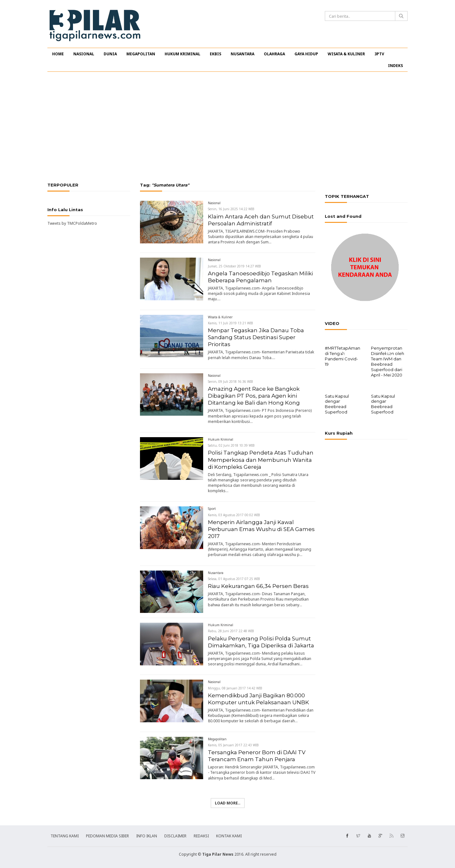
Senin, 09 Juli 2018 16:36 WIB (231, 382)
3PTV (379, 54)
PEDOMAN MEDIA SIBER (107, 836)
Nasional (214, 203)
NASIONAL (84, 54)
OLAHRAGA (274, 54)
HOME (58, 54)
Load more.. (228, 803)
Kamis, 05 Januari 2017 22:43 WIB (233, 745)
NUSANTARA (243, 54)
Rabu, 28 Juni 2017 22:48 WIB (231, 631)
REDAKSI (201, 836)
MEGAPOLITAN (141, 54)
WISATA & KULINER (346, 54)
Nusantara (216, 573)
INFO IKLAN (147, 836)
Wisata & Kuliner (220, 317)
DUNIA (110, 54)
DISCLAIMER (175, 836)
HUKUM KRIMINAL (182, 54)
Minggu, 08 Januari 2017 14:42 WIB (235, 688)
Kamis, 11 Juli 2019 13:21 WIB (231, 323)
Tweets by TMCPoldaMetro (72, 223)
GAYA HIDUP (306, 54)
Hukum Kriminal (221, 439)
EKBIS (215, 54)
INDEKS (395, 66)
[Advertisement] (227, 127)
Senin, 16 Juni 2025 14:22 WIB (231, 209)
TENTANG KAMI (65, 836)
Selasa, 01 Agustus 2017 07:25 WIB (234, 579)
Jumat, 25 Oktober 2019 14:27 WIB (234, 266)
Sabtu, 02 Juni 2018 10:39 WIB (231, 445)
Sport (212, 509)
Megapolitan (217, 739)
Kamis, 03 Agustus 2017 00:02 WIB (234, 515)
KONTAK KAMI (229, 836)
